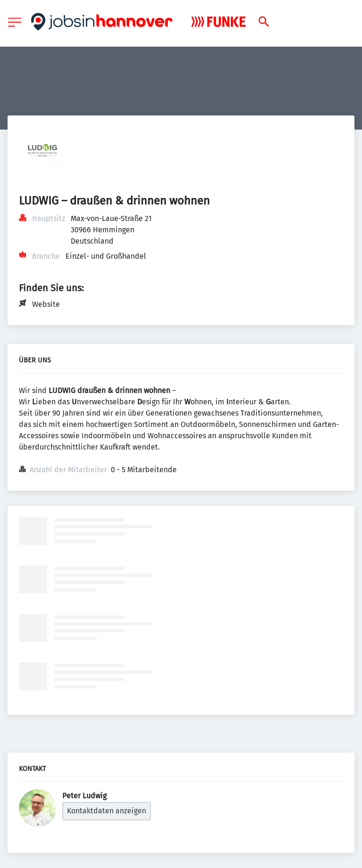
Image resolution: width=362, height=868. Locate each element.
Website (46, 304)
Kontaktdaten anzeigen (107, 811)
